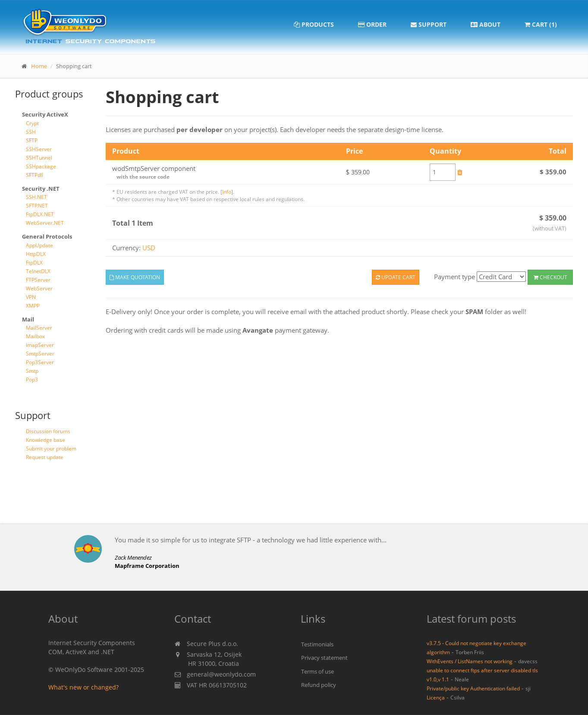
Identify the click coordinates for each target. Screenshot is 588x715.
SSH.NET (36, 197)
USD (149, 248)
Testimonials (317, 644)
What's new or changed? (83, 687)
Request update (45, 457)
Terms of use (318, 671)
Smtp (32, 371)
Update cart (396, 277)
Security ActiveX (45, 114)
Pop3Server (40, 362)
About (486, 24)
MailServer (39, 328)
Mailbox (35, 336)
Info (227, 192)
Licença (436, 697)
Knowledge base (46, 440)
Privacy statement (324, 658)
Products (314, 24)
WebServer (39, 288)
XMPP (33, 306)
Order (372, 24)
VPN (31, 297)
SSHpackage (41, 166)
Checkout (550, 277)
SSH (31, 132)
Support (429, 24)
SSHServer (39, 149)
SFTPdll (35, 175)
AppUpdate (39, 245)
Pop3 (32, 380)
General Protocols (47, 236)
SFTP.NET (37, 206)
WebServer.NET (45, 223)
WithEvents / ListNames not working (470, 661)
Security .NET (41, 189)
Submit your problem (51, 449)
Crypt (32, 123)
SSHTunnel (39, 158)
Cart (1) (541, 24)
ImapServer (40, 345)
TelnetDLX (38, 271)
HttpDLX (36, 254)
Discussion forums (48, 431)
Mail (28, 319)
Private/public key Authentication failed (473, 688)
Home (39, 66)
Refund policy (319, 685)
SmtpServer (40, 354)
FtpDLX (34, 263)
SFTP (32, 140)
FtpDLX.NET (40, 214)
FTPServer (38, 280)
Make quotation (135, 277)
